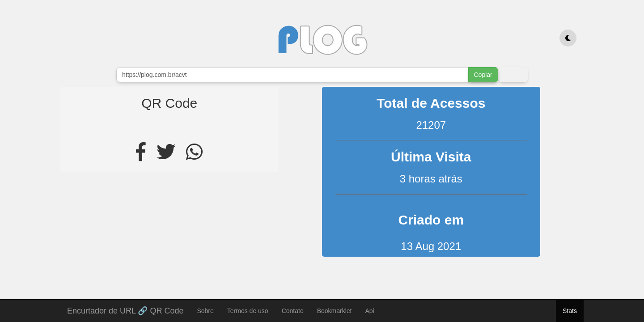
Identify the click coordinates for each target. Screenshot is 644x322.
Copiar (483, 75)
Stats (570, 311)
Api (370, 311)
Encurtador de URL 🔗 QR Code (125, 310)
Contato (293, 311)
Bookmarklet (335, 311)
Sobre (205, 311)
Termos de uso (248, 311)
